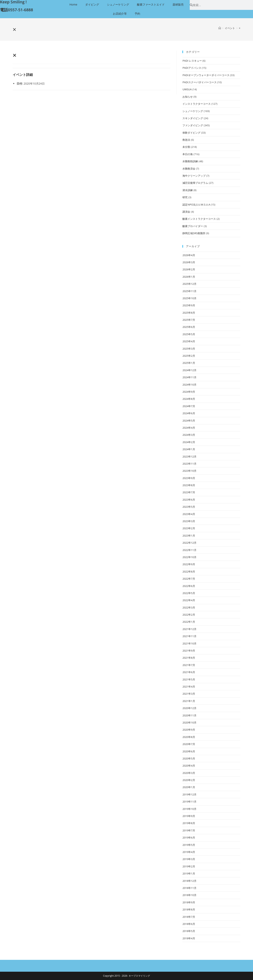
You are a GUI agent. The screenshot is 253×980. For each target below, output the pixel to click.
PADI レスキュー (192, 61)
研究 (185, 197)
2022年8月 (189, 572)
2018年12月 (189, 881)
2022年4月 (189, 600)
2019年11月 (189, 802)
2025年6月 (189, 327)
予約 (137, 14)
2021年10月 (189, 643)
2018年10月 (189, 895)
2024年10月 (189, 385)
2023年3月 (189, 521)
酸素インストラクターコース (199, 219)
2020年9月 (189, 730)
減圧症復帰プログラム (195, 183)
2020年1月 (189, 787)
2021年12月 (189, 629)
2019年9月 (189, 816)
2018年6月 (189, 924)
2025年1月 (189, 363)
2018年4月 (189, 938)
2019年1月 (189, 873)
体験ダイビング (191, 133)
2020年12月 (189, 708)
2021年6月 (189, 672)
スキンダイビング (193, 118)
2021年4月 (189, 687)
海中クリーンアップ (194, 176)
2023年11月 (189, 464)
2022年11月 (189, 550)
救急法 (186, 140)
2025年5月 (189, 334)
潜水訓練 (188, 190)
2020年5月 (189, 758)
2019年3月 (189, 859)
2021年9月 (189, 651)
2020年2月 (189, 780)
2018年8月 (189, 909)
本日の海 (188, 154)
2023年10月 (189, 471)
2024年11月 (189, 377)
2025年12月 (189, 284)
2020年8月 (189, 737)
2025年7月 (189, 320)
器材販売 (178, 4)
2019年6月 (189, 838)
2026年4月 (189, 255)
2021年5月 (189, 679)
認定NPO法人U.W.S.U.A (196, 205)
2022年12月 (189, 543)
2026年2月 (189, 269)
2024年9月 (189, 392)
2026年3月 (189, 262)
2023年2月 (189, 528)
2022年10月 (189, 557)
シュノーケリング (118, 4)
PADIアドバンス (192, 68)
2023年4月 (189, 514)
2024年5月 (189, 421)
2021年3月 (189, 694)
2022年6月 (189, 586)
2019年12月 (189, 794)
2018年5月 (189, 931)
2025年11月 (189, 291)
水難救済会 (189, 169)
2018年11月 (189, 888)
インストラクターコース (197, 104)
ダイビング (92, 4)
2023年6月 (189, 500)
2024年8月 (189, 399)
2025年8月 (189, 313)
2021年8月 (189, 658)
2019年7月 (189, 830)
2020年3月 (189, 773)
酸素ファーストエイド (151, 4)
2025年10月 (189, 298)
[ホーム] (220, 28)
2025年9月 (189, 305)
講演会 (186, 212)
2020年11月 (189, 715)
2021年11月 (189, 636)
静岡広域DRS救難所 (194, 233)
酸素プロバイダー (193, 226)
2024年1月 (189, 449)
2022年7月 (189, 579)
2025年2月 (189, 356)
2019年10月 (189, 809)
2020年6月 (189, 751)
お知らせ (188, 97)
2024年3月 (189, 435)
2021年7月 (189, 665)
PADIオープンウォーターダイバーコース (206, 75)
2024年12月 (189, 370)
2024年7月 (189, 406)
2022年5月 (189, 593)
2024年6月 (189, 413)
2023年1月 (189, 536)
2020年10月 (189, 723)
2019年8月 (189, 823)
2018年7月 (189, 917)
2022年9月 (189, 564)
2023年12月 (189, 457)
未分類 (186, 147)
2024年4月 (189, 428)
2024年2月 (189, 442)
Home (73, 4)
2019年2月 (189, 866)
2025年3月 (189, 349)
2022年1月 (189, 622)
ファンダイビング (193, 125)
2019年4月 (189, 852)
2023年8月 (189, 485)
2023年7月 (189, 492)
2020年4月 (189, 766)
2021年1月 (189, 701)
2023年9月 (189, 478)
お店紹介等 (120, 14)
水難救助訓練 (190, 161)
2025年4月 (189, 341)
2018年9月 (189, 902)
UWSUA (187, 89)
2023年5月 (189, 507)
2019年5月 (189, 845)
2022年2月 (189, 615)
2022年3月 (189, 607)
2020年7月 (189, 744)
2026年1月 (189, 277)
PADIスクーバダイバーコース (199, 82)
